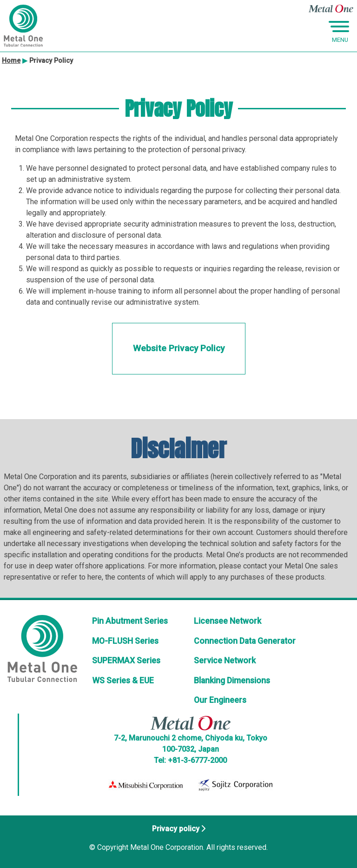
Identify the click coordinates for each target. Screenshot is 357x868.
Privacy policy (176, 829)
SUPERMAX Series (126, 661)
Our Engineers (220, 700)
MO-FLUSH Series (125, 641)
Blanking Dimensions (232, 681)
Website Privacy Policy (179, 348)
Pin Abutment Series (130, 621)
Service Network (225, 661)
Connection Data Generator (245, 641)
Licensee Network (228, 621)
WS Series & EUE (123, 681)
